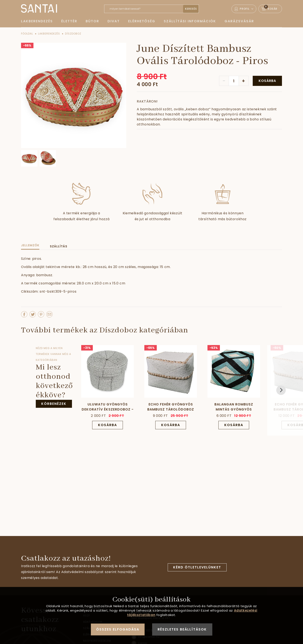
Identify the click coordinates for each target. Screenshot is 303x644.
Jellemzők (30, 245)
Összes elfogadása (118, 629)
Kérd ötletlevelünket (197, 567)
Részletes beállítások (182, 629)
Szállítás (59, 246)
